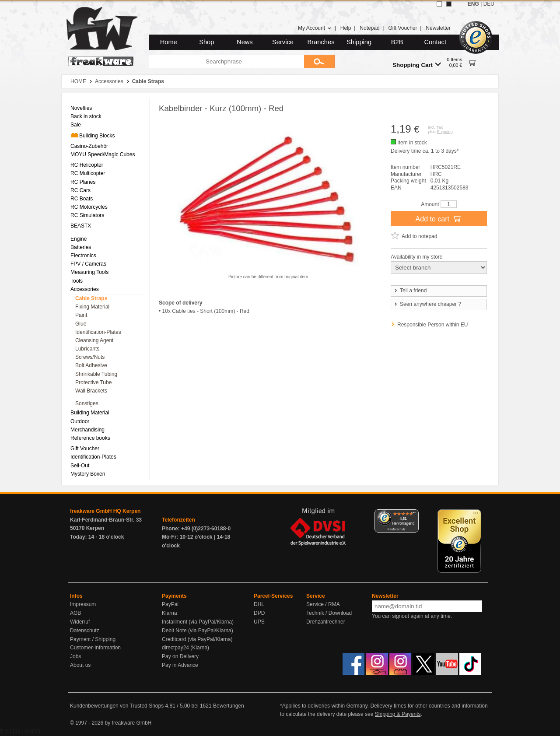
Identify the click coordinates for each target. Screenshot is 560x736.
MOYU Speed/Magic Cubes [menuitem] (103, 154)
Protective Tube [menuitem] (93, 382)
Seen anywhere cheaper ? (427, 304)
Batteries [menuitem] (81, 247)
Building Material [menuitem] (90, 413)
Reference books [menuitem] (90, 438)
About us (80, 665)
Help (346, 28)
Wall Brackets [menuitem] (91, 391)
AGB (75, 613)
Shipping (359, 42)
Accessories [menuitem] (85, 289)
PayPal (170, 604)
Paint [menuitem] (81, 315)
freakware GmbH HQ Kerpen (105, 511)
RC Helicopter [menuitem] (87, 165)
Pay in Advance (180, 665)
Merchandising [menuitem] (87, 430)
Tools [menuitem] (77, 281)
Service (283, 42)
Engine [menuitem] (79, 239)
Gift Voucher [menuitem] (85, 449)
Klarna (170, 613)
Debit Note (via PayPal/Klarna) (198, 631)
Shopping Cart (417, 65)
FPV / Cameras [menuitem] (88, 264)
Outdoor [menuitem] (80, 421)
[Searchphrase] (226, 61)
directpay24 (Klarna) (185, 648)
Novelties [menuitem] (81, 108)
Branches (321, 42)
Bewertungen (229, 706)
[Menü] (413, 515)
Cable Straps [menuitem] (91, 298)
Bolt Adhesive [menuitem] (91, 365)
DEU (489, 4)
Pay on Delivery (180, 656)
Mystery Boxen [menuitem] (88, 474)
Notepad (369, 28)
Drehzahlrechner (326, 622)
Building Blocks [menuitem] (93, 135)
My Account (315, 28)
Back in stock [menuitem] (86, 116)
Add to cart (439, 218)
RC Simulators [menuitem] (87, 215)
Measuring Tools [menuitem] (89, 272)
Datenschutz (85, 631)
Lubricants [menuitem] (87, 349)
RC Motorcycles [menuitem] (89, 207)
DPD (259, 613)
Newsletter (438, 28)
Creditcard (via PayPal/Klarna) (197, 639)
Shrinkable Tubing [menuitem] (96, 374)
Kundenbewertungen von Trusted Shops (117, 706)
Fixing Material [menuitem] (92, 307)
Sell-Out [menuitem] (80, 466)
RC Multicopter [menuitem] (88, 173)
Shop (206, 42)
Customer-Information (95, 648)
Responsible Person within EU (432, 325)
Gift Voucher (402, 28)
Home (169, 42)
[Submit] (319, 61)
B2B (397, 42)
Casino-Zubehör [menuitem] (89, 146)
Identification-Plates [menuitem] (98, 332)
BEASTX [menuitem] (81, 226)
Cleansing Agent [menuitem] (94, 340)
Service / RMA (323, 604)
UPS (259, 622)
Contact (436, 42)
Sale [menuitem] (76, 125)
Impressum (83, 604)
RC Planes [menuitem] (83, 182)
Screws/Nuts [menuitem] (90, 357)
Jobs (75, 656)
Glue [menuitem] (81, 324)
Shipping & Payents (398, 714)
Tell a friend (410, 291)
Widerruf (80, 622)
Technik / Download (329, 613)
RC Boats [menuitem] (82, 199)
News (245, 42)
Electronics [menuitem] (83, 256)
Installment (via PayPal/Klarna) (198, 622)
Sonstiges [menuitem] (87, 403)
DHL (259, 604)
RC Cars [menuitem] (80, 190)
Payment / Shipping (93, 639)
